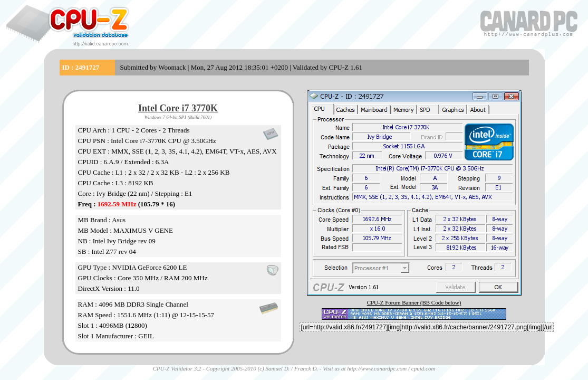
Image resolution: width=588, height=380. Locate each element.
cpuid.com (423, 368)
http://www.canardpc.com (377, 368)
